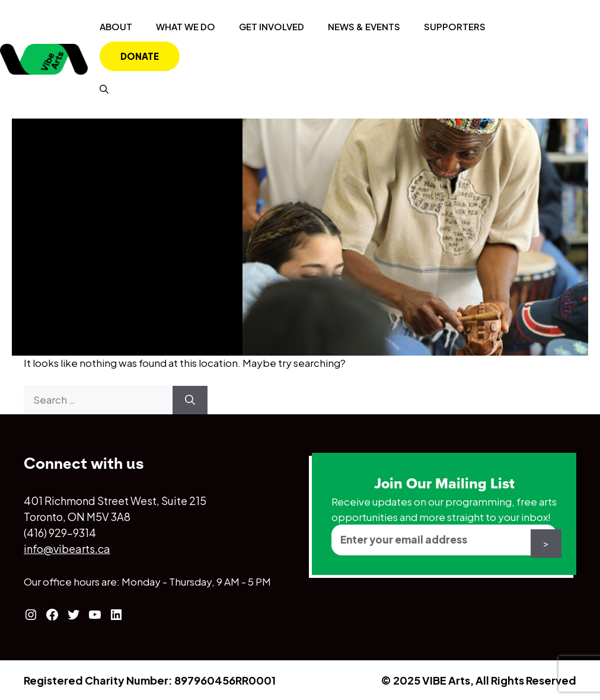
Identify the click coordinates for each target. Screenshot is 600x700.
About (116, 26)
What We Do (186, 26)
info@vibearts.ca (67, 549)
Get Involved (272, 26)
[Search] (190, 400)
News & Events (364, 26)
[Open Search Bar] (104, 89)
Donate (140, 56)
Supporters (455, 26)
